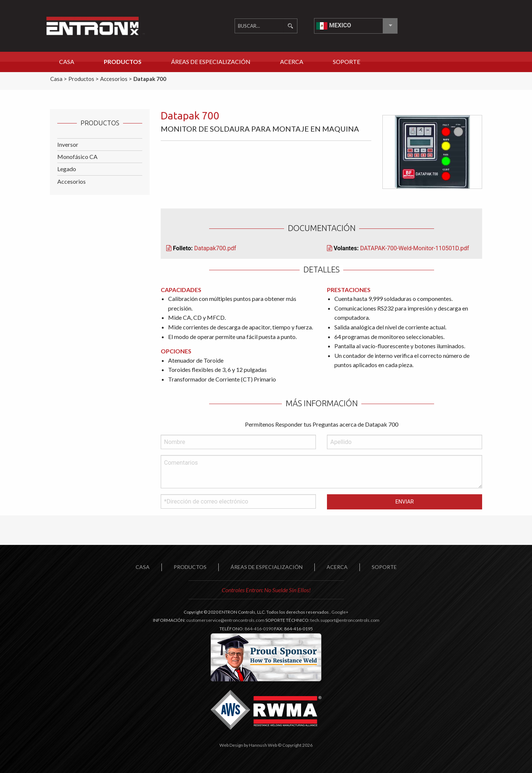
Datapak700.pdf (215, 248)
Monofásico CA (77, 157)
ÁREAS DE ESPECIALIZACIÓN (267, 567)
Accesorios (71, 181)
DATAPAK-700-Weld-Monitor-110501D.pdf (415, 248)
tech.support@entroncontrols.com (345, 620)
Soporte (347, 62)
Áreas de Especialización (211, 62)
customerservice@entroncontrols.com (225, 620)
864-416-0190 (259, 629)
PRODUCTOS (190, 567)
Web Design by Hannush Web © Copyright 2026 (266, 745)
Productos (123, 62)
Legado (67, 169)
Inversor (68, 144)
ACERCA (337, 567)
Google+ (340, 612)
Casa (67, 62)
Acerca (292, 62)
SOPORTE (384, 567)
